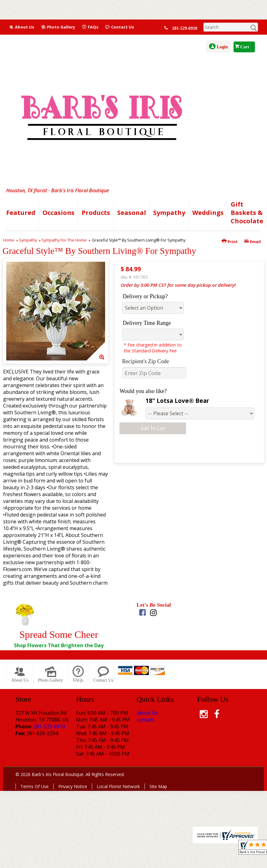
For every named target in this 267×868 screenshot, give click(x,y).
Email (252, 242)
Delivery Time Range (147, 323)
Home (9, 240)
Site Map (158, 786)
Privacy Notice (73, 786)
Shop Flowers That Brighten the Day (59, 645)
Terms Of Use (35, 786)
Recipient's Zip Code (146, 361)
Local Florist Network (118, 786)
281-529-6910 (185, 28)
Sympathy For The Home (64, 240)
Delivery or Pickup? (145, 296)
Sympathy (28, 240)
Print (230, 242)
